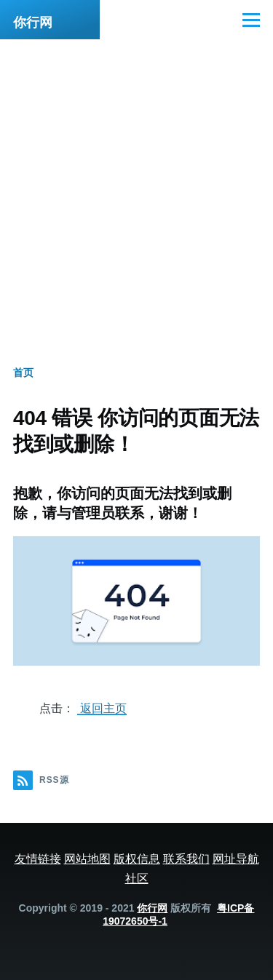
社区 (137, 878)
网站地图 (87, 859)
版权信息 (137, 859)
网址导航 (236, 859)
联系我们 (186, 859)
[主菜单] (251, 20)
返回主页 (102, 708)
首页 (23, 373)
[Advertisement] (136, 183)
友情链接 (38, 859)
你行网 (33, 23)
